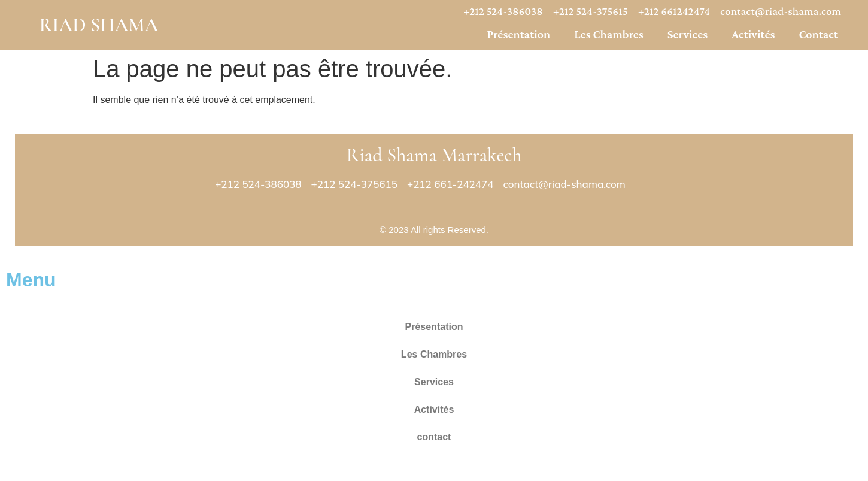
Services (688, 34)
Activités (753, 34)
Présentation (518, 34)
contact (818, 34)
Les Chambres (609, 34)
